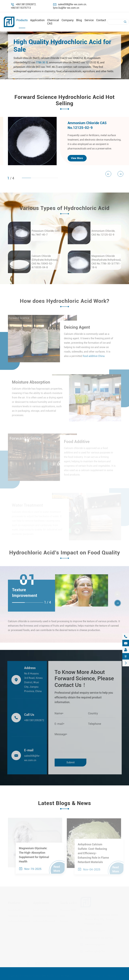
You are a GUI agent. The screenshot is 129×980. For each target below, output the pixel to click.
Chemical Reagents (19, 916)
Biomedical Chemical (45, 916)
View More (77, 158)
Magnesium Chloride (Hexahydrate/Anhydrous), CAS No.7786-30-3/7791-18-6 (106, 264)
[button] (120, 174)
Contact (101, 20)
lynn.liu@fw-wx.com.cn (66, 8)
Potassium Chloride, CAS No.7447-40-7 (46, 235)
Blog (79, 20)
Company (68, 20)
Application (37, 20)
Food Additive (16, 910)
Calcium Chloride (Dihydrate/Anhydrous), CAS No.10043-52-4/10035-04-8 (45, 264)
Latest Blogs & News (65, 803)
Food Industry (41, 910)
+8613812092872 (26, 4)
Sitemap (95, 976)
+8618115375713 (21, 8)
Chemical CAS (68, 910)
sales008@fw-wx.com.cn (72, 4)
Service (89, 20)
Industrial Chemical (19, 921)
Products (22, 20)
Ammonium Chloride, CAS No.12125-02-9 (103, 235)
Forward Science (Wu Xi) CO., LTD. (41, 976)
